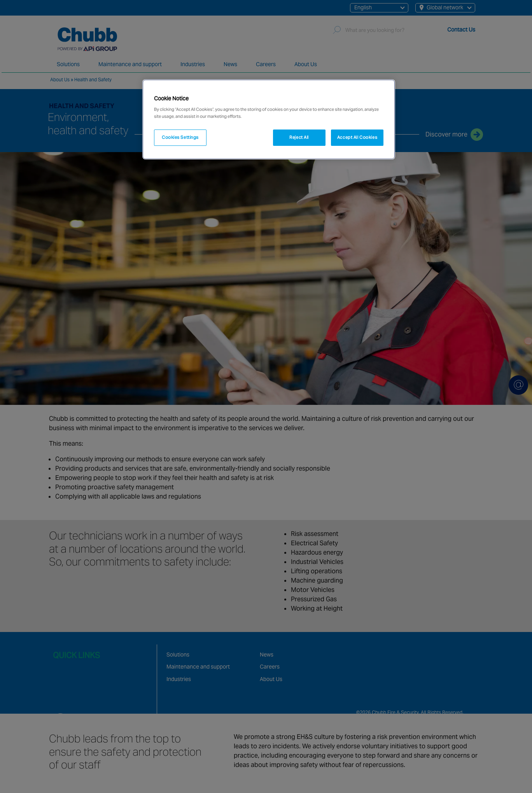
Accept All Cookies (357, 137)
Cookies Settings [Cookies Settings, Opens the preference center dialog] (180, 137)
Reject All (299, 137)
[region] (269, 119)
